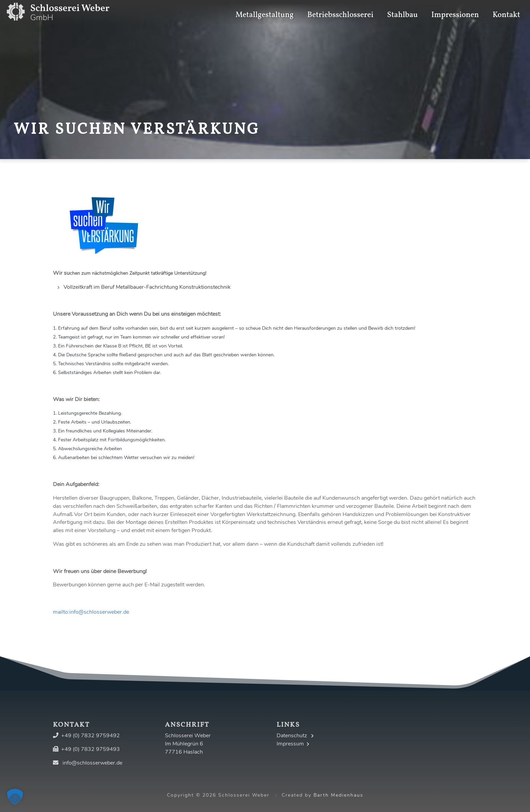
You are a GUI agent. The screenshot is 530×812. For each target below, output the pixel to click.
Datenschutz (295, 736)
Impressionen (455, 10)
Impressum (293, 744)
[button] (15, 797)
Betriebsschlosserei (340, 10)
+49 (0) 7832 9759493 (90, 749)
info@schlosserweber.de (92, 763)
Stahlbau (403, 10)
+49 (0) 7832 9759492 (90, 736)
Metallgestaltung (265, 10)
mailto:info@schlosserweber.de (91, 612)
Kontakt (506, 10)
